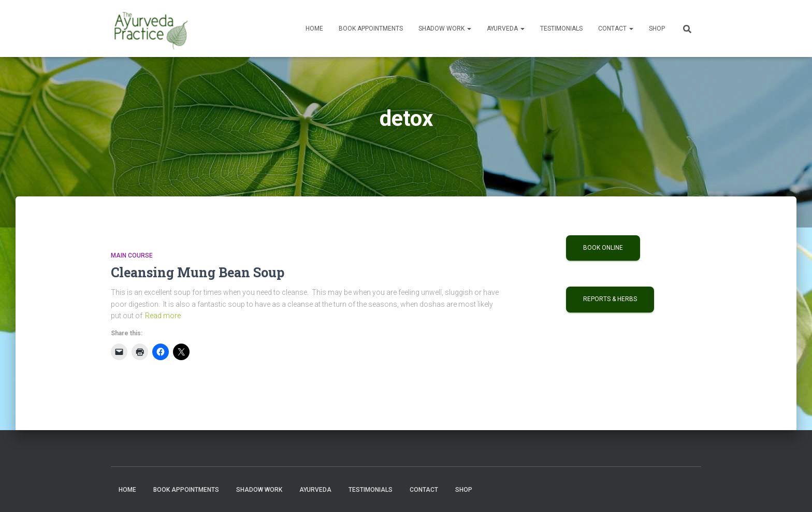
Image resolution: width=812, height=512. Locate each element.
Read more (163, 316)
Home (314, 29)
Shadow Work (445, 29)
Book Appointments (371, 29)
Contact (616, 29)
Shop (657, 29)
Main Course (132, 255)
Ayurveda (506, 29)
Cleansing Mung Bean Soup (198, 272)
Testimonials (561, 29)
